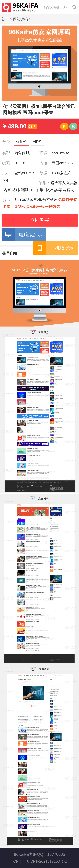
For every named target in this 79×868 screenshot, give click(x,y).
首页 (5, 19)
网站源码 (20, 19)
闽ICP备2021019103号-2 (46, 861)
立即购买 (40, 220)
